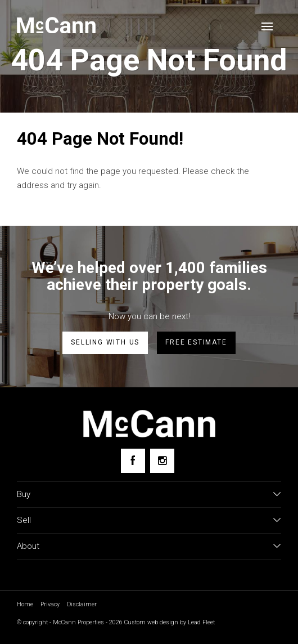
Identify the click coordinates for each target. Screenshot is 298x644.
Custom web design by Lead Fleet (170, 622)
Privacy (50, 604)
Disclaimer (82, 604)
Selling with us (105, 342)
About (28, 546)
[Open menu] (267, 26)
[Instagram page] (162, 461)
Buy (24, 494)
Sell (24, 520)
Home (25, 604)
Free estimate (196, 342)
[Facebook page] (133, 461)
